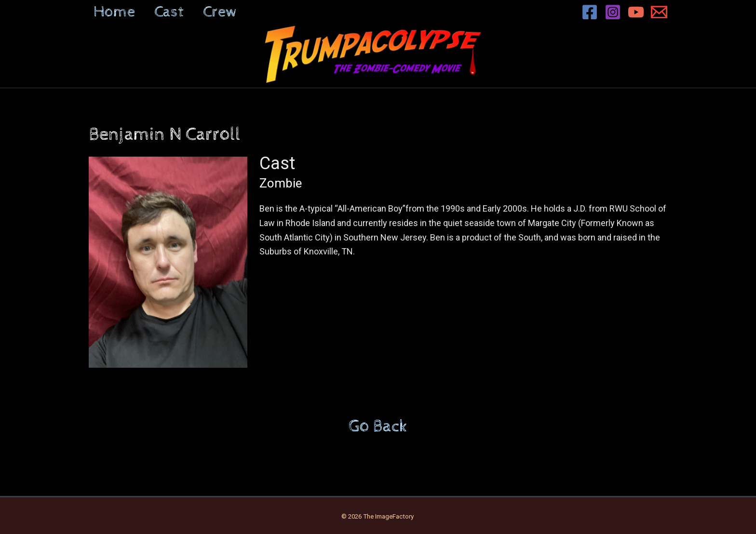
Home (114, 12)
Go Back (378, 427)
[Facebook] (590, 12)
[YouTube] (636, 12)
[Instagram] (613, 12)
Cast (169, 12)
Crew (220, 12)
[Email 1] (659, 12)
